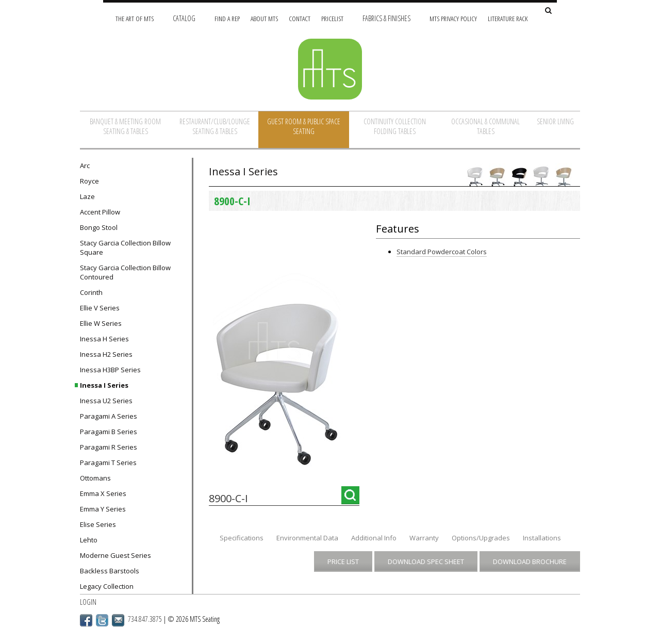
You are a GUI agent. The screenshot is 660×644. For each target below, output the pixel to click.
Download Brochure (530, 562)
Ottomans (95, 478)
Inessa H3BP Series (110, 370)
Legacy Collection (107, 586)
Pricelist (332, 18)
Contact (300, 18)
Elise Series (98, 524)
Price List (343, 562)
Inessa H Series (104, 339)
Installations (542, 538)
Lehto (89, 540)
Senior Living (555, 121)
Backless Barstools (110, 571)
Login (88, 602)
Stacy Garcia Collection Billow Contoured (125, 272)
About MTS (264, 18)
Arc (85, 166)
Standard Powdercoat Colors (442, 252)
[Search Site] (548, 11)
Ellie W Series (101, 323)
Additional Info (374, 538)
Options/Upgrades (481, 538)
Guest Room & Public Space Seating (304, 126)
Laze (87, 196)
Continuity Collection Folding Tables (395, 126)
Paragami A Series (109, 416)
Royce (89, 181)
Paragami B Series (109, 432)
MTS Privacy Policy (453, 18)
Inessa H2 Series (106, 354)
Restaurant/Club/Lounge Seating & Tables (215, 126)
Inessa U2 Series (106, 401)
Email (118, 620)
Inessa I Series (104, 385)
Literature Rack (508, 18)
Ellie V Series (100, 308)
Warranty (424, 538)
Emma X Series (103, 493)
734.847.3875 (145, 619)
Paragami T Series (108, 463)
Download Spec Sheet (426, 562)
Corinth (91, 292)
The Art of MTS (135, 18)
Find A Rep (227, 18)
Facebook (86, 620)
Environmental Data (307, 538)
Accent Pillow (100, 212)
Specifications (242, 538)
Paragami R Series (109, 447)
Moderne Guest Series (115, 555)
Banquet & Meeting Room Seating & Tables (125, 126)
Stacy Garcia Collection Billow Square (125, 247)
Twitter (102, 620)
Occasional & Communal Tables (485, 126)
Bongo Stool (99, 227)
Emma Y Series (103, 509)
